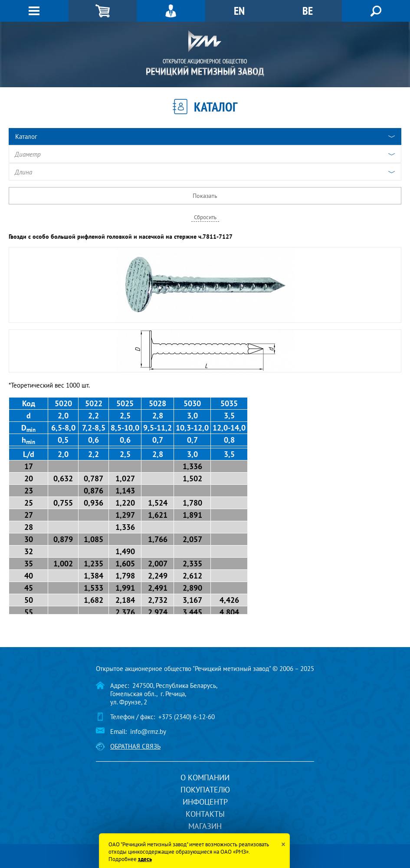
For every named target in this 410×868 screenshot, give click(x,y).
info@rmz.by (148, 732)
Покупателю (205, 790)
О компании (205, 778)
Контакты (205, 814)
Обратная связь (135, 746)
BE (308, 11)
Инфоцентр (205, 802)
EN (239, 11)
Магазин (205, 826)
